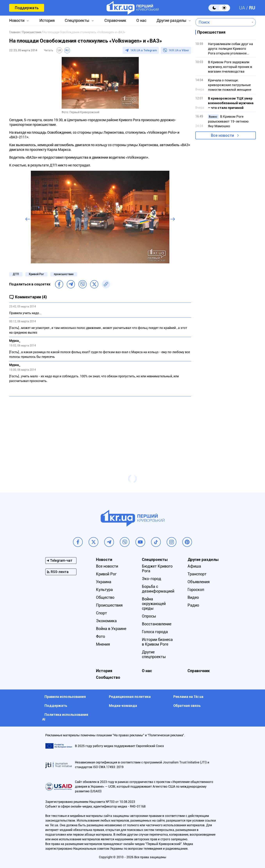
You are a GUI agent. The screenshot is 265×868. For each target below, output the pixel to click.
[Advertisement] (100, 428)
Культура (104, 590)
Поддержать (27, 8)
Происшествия (109, 605)
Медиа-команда (123, 706)
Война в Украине (111, 629)
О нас (141, 20)
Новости (17, 20)
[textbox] (223, 22)
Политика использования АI (65, 717)
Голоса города (155, 632)
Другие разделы (171, 20)
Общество (105, 597)
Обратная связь (187, 706)
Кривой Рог (36, 274)
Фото (100, 636)
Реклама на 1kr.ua (188, 697)
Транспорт (197, 574)
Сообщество (108, 677)
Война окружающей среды (154, 604)
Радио (193, 605)
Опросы (149, 616)
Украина (104, 582)
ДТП (16, 274)
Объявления (199, 582)
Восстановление (157, 624)
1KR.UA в (144, 50)
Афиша (194, 566)
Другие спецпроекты (154, 654)
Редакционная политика (130, 697)
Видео (193, 597)
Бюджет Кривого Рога (157, 569)
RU (252, 8)
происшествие (64, 274)
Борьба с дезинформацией (158, 589)
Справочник (115, 20)
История (47, 20)
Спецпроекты (77, 20)
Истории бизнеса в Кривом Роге (157, 642)
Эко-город (152, 579)
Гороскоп (196, 590)
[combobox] (223, 22)
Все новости (222, 135)
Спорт (101, 613)
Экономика (106, 621)
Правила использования (65, 697)
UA (242, 8)
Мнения (103, 644)
